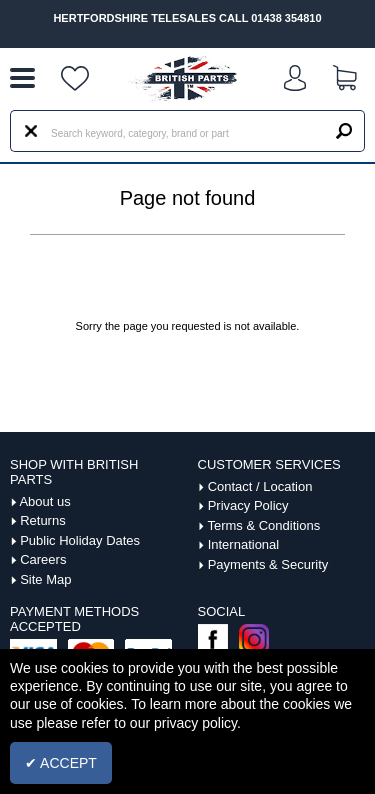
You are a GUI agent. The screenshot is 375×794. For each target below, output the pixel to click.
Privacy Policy (248, 505)
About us (44, 501)
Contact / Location (260, 486)
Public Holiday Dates (80, 540)
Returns (43, 520)
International (244, 544)
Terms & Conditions (263, 525)
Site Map (45, 579)
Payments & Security (268, 564)
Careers (43, 559)
